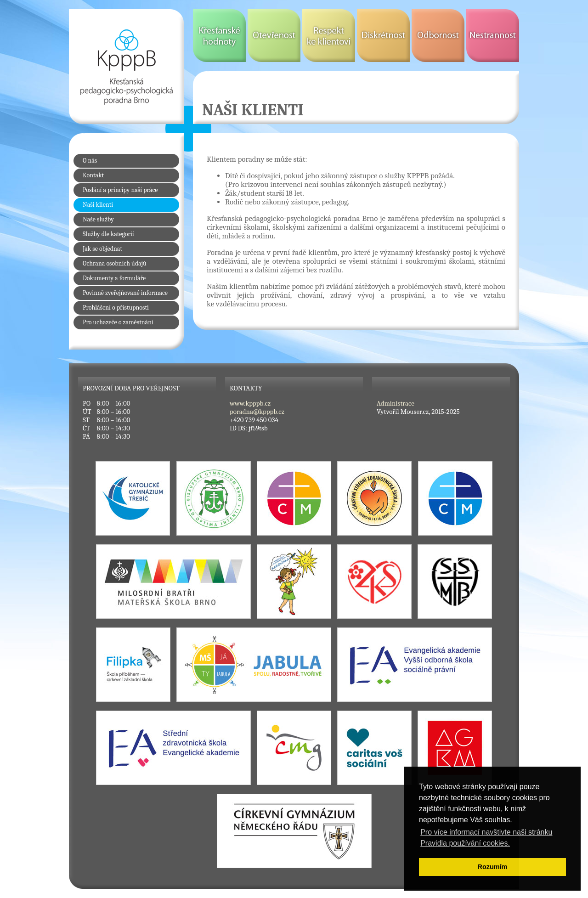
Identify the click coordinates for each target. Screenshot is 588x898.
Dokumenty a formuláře (114, 278)
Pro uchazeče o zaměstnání (118, 322)
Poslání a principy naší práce (120, 190)
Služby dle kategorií (108, 234)
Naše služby (98, 219)
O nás (90, 161)
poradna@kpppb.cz (257, 412)
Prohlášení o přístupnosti (116, 308)
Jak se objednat (102, 249)
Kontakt (93, 175)
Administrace (396, 403)
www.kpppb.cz (250, 403)
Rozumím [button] (493, 867)
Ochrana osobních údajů (115, 263)
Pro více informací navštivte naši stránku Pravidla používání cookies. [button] (486, 838)
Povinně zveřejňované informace (125, 293)
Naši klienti (98, 205)
